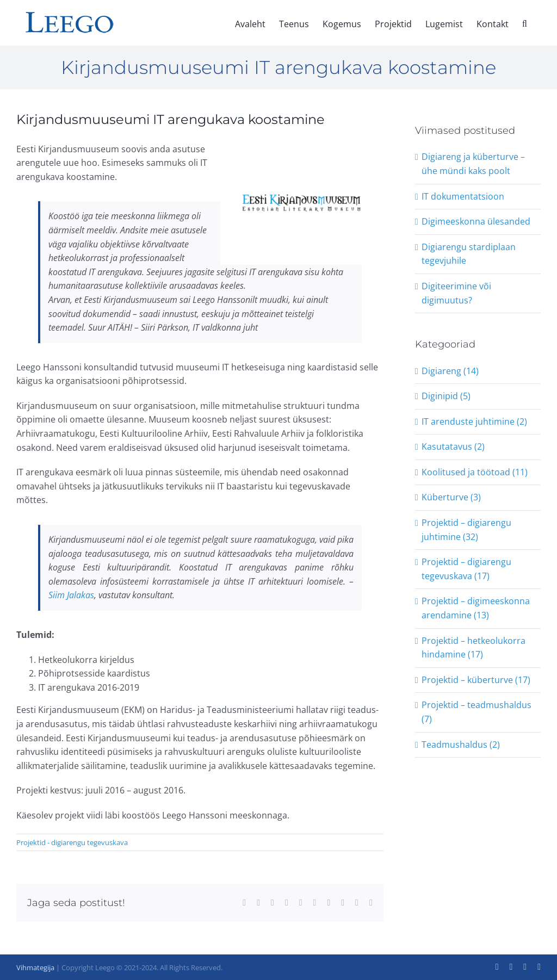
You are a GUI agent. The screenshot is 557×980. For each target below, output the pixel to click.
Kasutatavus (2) (453, 446)
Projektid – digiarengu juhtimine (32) (466, 530)
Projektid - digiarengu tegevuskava (72, 842)
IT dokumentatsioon (463, 196)
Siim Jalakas (71, 595)
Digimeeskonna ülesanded (476, 221)
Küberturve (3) (451, 497)
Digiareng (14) (450, 371)
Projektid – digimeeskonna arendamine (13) (476, 608)
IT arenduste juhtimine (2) (474, 421)
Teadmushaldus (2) (461, 745)
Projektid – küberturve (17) (476, 680)
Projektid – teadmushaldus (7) (476, 712)
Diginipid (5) (446, 396)
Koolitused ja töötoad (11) (475, 472)
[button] (525, 23)
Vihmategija (35, 967)
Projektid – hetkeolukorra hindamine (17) (474, 648)
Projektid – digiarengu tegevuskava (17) (466, 569)
